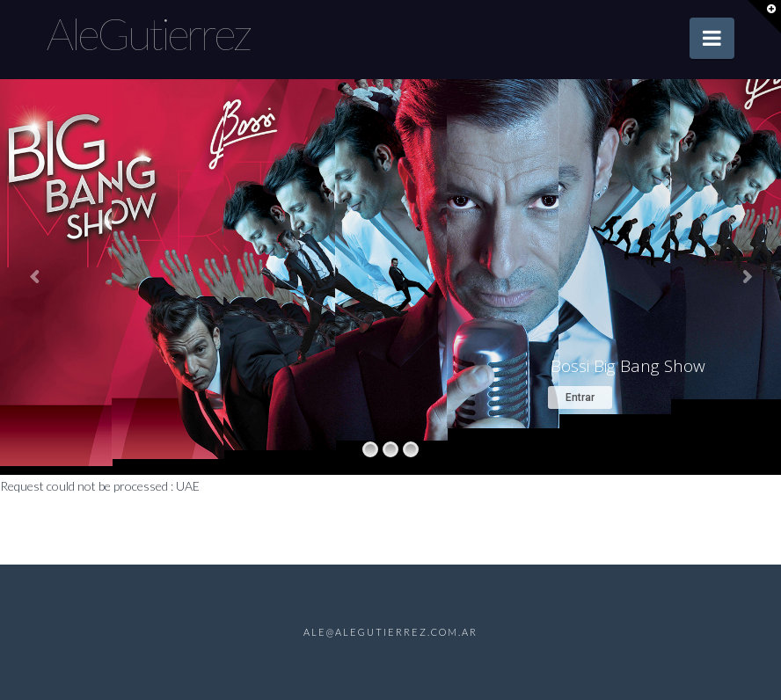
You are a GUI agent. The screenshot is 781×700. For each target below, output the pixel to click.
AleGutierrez (148, 33)
